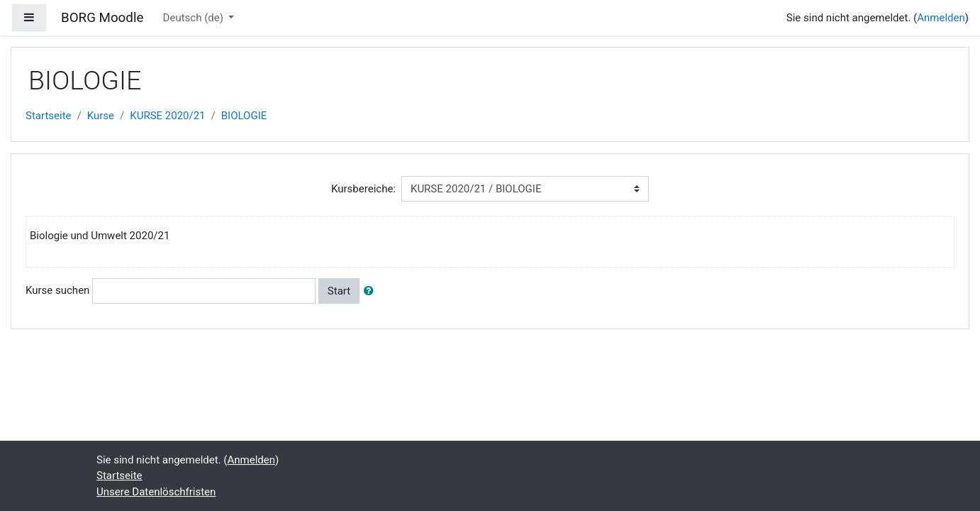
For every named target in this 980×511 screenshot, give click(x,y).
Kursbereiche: (363, 189)
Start (339, 291)
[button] (372, 291)
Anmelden (941, 18)
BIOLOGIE (244, 116)
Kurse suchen (57, 290)
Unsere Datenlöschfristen (156, 492)
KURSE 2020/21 (167, 116)
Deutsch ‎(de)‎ (195, 18)
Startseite (49, 116)
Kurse (101, 116)
